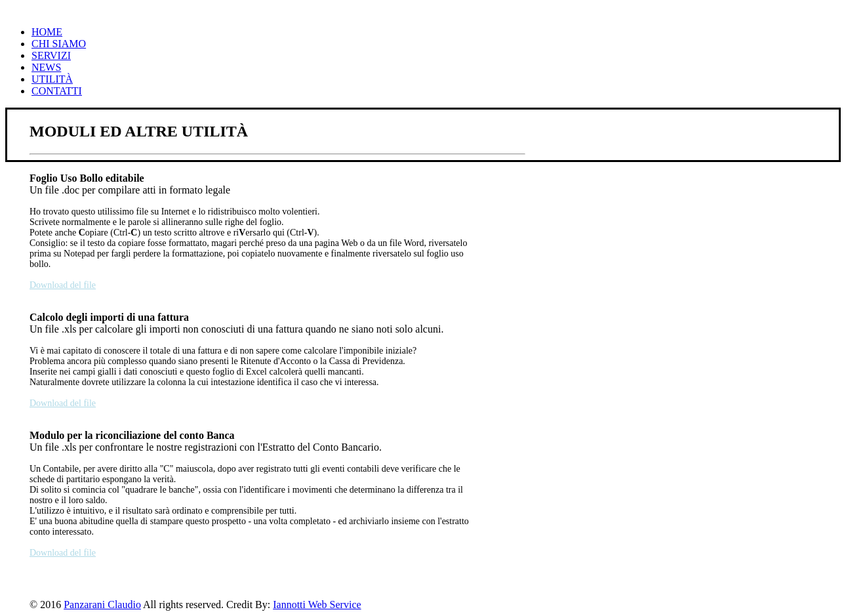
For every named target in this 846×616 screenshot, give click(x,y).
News (46, 67)
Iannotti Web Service (317, 605)
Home (47, 32)
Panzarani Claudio (102, 605)
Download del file (63, 285)
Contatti (57, 91)
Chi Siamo (59, 44)
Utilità (52, 79)
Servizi (51, 55)
